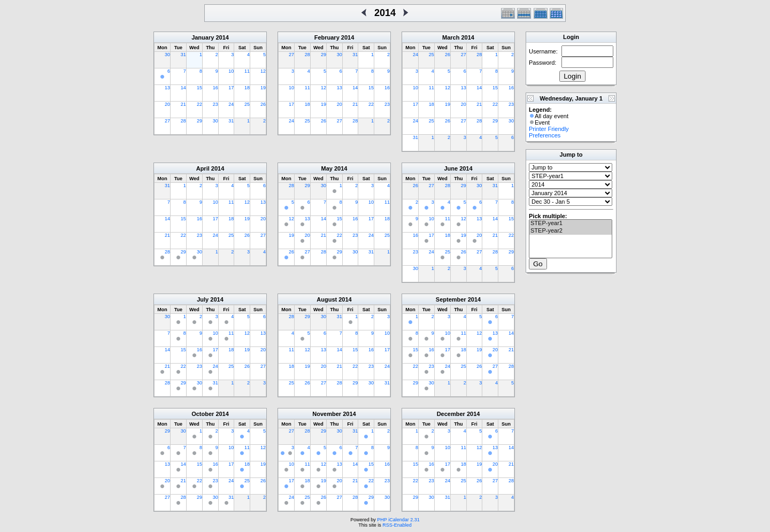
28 (183, 121)
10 (231, 71)
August (327, 299)
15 (199, 88)
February (327, 37)
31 (183, 55)
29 (199, 121)
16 (215, 88)
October (203, 414)
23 (215, 104)
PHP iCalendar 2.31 (398, 520)
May (327, 168)
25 (247, 104)
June (451, 168)
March (451, 37)
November (327, 414)
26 (263, 104)
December (451, 414)
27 (167, 121)
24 (231, 104)
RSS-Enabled (397, 525)
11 (247, 71)
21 (183, 104)
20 (167, 104)
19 (263, 88)
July (203, 299)
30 (167, 55)
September (451, 299)
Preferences (545, 135)
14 (183, 88)
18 (247, 88)
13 (167, 88)
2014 (222, 37)
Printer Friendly (549, 129)
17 (231, 88)
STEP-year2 (571, 231)
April (203, 168)
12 (263, 71)
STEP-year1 (571, 223)
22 (199, 104)
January (203, 37)
